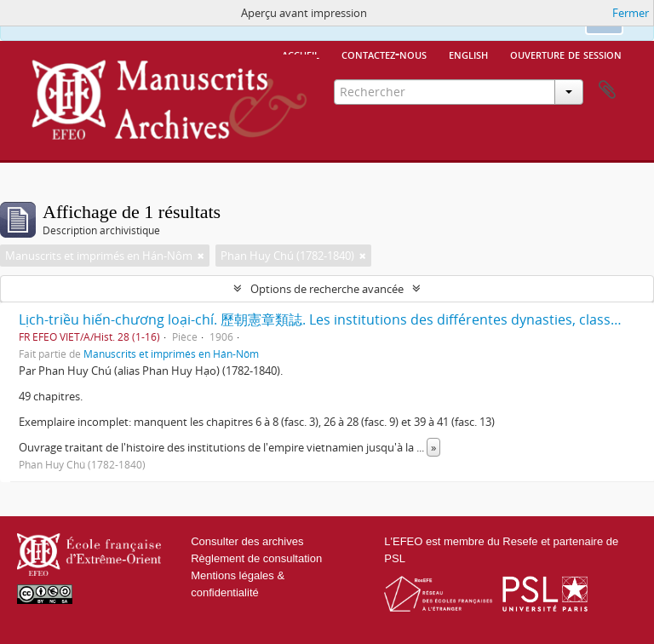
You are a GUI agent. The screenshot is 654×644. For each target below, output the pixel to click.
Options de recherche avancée (327, 289)
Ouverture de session (566, 54)
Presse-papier (607, 90)
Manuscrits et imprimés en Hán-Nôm (171, 354)
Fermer (631, 13)
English (468, 54)
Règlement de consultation (256, 558)
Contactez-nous (384, 54)
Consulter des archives (247, 541)
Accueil (301, 54)
